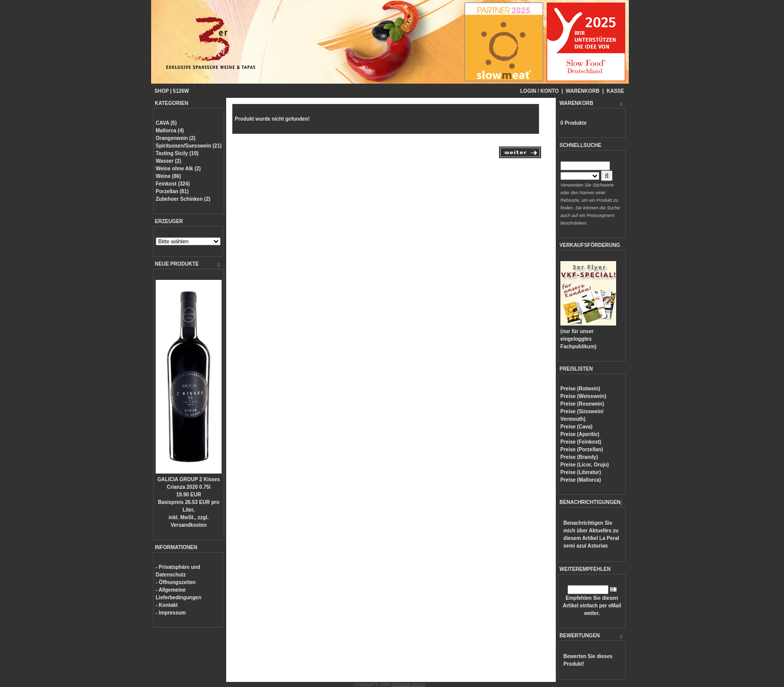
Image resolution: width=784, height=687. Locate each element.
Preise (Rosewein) (582, 404)
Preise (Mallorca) (581, 480)
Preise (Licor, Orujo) (585, 465)
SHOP (162, 91)
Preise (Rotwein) (580, 389)
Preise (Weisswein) (583, 396)
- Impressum (171, 613)
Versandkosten (188, 525)
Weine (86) (168, 176)
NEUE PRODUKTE (177, 264)
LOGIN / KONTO (540, 91)
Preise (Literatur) (581, 472)
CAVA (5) (166, 123)
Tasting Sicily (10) (177, 153)
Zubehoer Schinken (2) (183, 199)
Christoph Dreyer (408, 684)
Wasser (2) (168, 161)
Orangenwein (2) (175, 138)
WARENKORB (583, 91)
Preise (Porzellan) (582, 449)
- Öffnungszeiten (176, 582)
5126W (181, 91)
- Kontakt (167, 605)
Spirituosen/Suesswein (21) (189, 146)
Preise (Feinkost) (581, 442)
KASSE (615, 91)
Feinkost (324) (173, 184)
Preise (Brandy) (579, 457)
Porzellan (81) (172, 191)
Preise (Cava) (576, 427)
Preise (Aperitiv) (580, 434)
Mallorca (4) (170, 131)
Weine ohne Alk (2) (178, 169)
